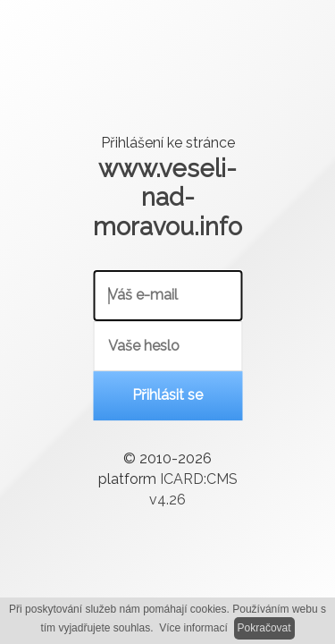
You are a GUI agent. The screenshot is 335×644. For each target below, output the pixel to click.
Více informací (193, 628)
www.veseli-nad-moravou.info (167, 197)
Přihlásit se (167, 396)
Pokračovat (264, 628)
